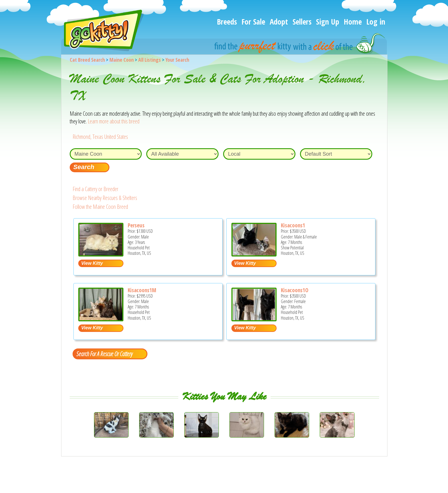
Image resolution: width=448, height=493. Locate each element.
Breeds (227, 22)
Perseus (136, 225)
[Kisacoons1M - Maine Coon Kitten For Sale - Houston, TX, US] (101, 319)
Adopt (279, 22)
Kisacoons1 (293, 225)
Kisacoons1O (295, 290)
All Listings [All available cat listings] (150, 60)
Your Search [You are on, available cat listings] (177, 60)
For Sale (253, 22)
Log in (376, 22)
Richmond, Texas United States (100, 137)
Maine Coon (122, 60)
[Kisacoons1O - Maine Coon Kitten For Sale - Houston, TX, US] (254, 319)
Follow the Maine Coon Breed (100, 207)
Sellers (302, 22)
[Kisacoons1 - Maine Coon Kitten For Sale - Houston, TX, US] (254, 254)
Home (353, 22)
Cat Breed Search (87, 60)
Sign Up (328, 22)
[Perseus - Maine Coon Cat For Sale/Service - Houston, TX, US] (101, 254)
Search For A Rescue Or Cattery (104, 354)
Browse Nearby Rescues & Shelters (105, 198)
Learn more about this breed (114, 121)
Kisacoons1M (142, 290)
